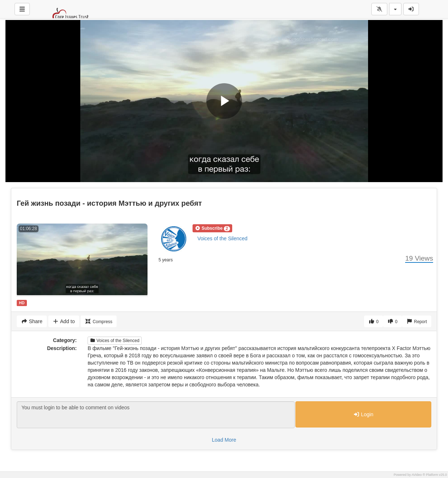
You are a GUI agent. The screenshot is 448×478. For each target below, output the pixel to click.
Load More (224, 440)
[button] (212, 228)
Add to (64, 321)
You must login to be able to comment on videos (156, 415)
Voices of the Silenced (222, 238)
